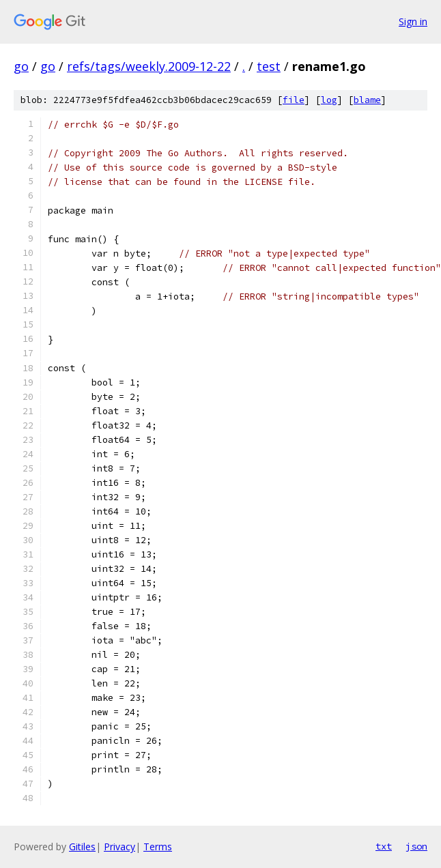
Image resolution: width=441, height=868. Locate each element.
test (269, 66)
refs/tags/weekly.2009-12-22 (149, 66)
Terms (158, 847)
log (329, 100)
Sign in (413, 21)
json (416, 846)
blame (367, 100)
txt (384, 846)
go (21, 66)
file (294, 100)
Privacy (119, 847)
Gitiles (82, 847)
